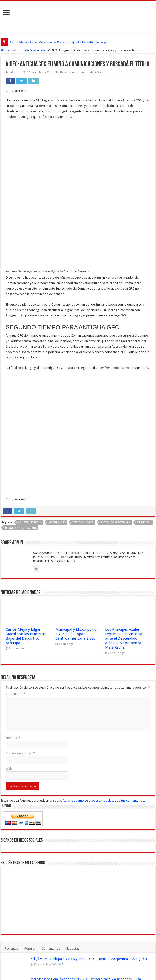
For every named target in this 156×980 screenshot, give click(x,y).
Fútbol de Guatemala (30, 50)
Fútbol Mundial (43, 969)
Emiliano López (83, 382)
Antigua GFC (57, 382)
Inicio (7, 50)
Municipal (144, 382)
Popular (30, 809)
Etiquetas (73, 809)
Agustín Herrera (30, 382)
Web (9, 629)
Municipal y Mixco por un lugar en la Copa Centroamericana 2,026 (77, 494)
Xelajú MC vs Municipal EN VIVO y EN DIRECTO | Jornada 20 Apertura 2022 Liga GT (89, 819)
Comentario (15, 554)
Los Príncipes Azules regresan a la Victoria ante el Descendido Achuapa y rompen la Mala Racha (124, 498)
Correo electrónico (20, 613)
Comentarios (51, 809)
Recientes (11, 809)
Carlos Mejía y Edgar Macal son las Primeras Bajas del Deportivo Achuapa (59, 42)
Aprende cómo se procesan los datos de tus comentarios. (104, 660)
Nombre (13, 598)
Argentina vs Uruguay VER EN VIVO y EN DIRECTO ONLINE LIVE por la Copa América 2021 (66, 879)
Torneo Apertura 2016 (21, 388)
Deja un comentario (73, 72)
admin (14, 72)
